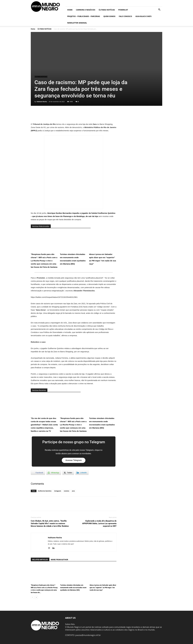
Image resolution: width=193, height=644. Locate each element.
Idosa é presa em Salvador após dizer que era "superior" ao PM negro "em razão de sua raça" (103, 248)
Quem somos (109, 16)
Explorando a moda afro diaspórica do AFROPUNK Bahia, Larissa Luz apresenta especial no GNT (99, 523)
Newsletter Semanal (77, 23)
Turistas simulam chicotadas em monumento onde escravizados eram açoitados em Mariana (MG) (74, 248)
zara (73, 491)
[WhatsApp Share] (54, 473)
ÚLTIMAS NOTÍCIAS (107, 10)
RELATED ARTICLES (40, 560)
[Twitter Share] (68, 473)
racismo (66, 491)
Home (70, 10)
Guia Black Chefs (143, 16)
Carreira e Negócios (86, 10)
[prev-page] (32, 597)
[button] (159, 10)
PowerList (123, 10)
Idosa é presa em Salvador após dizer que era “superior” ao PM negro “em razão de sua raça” (103, 588)
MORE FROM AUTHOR (59, 560)
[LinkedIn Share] (82, 473)
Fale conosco (125, 16)
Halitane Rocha (42, 102)
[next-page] (36, 597)
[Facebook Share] (38, 473)
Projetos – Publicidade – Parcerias (84, 16)
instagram (58, 491)
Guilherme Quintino (45, 491)
